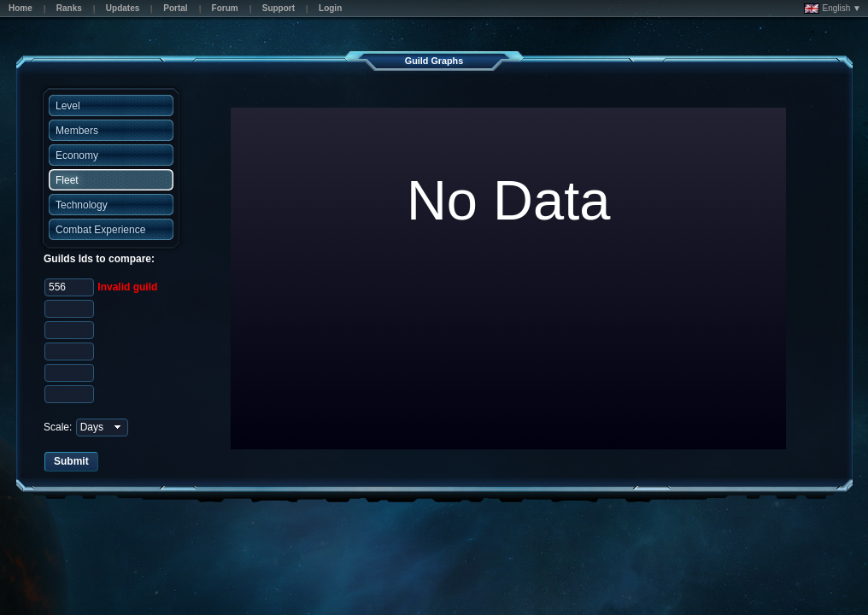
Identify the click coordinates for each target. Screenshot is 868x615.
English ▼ (833, 9)
